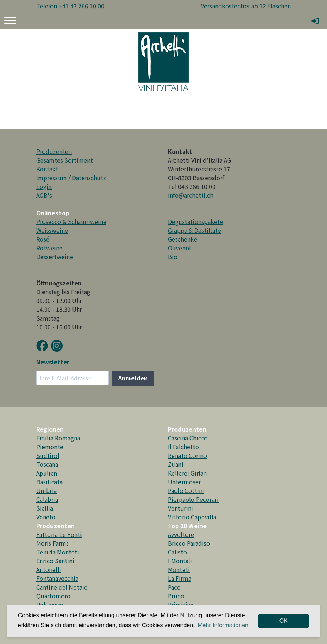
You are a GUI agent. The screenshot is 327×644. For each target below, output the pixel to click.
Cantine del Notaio (62, 587)
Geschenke (183, 239)
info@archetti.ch (191, 195)
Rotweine (49, 248)
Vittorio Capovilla (192, 517)
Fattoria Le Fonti (59, 534)
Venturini (181, 508)
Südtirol (48, 455)
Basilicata (49, 482)
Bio (173, 257)
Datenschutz (89, 178)
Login (44, 186)
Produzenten (54, 151)
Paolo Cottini (186, 490)
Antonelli (49, 569)
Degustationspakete (196, 221)
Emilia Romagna (58, 438)
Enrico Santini (55, 561)
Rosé (43, 239)
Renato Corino (187, 455)
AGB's (44, 195)
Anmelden (133, 378)
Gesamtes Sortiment (65, 160)
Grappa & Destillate (194, 230)
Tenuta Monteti (58, 552)
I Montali (180, 561)
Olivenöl (179, 248)
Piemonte (50, 447)
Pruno (176, 596)
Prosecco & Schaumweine (71, 221)
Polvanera (50, 605)
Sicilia (45, 508)
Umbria (46, 490)
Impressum (52, 178)
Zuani (176, 464)
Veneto (46, 517)
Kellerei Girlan (187, 473)
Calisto (177, 552)
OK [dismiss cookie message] (284, 621)
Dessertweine (55, 257)
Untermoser (184, 482)
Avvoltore (181, 534)
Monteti (179, 569)
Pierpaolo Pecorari (193, 499)
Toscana (47, 464)
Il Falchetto (183, 447)
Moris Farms (52, 543)
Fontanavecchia (57, 578)
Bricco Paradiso (189, 543)
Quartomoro (53, 596)
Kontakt (47, 169)
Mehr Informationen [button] (223, 625)
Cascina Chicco (188, 438)
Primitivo (181, 605)
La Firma (180, 578)
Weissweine (52, 230)
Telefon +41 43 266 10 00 (70, 6)
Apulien (47, 473)
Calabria (47, 499)
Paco (174, 587)
